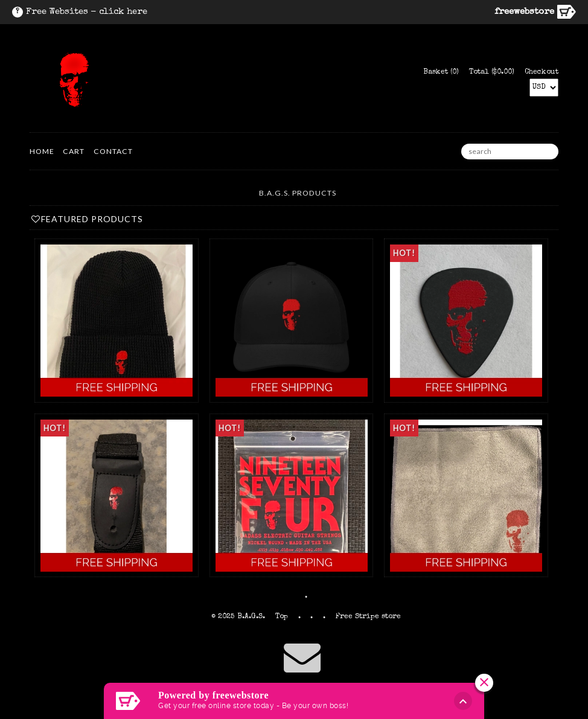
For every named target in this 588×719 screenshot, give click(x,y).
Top (282, 617)
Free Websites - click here (87, 12)
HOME (42, 151)
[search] (510, 152)
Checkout (542, 72)
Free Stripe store (368, 617)
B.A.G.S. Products (298, 193)
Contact (113, 151)
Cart (74, 151)
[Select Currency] (544, 88)
